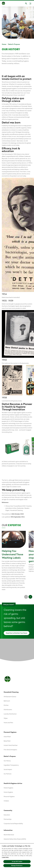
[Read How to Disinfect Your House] (17, 633)
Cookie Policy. (5, 857)
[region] (17, 856)
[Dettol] (3, 4)
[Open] (26, 4)
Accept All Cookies (17, 862)
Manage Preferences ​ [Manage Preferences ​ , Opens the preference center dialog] (17, 866)
